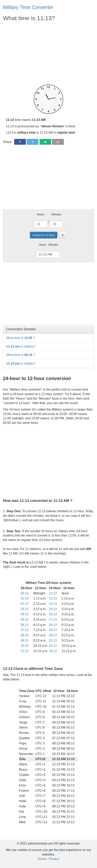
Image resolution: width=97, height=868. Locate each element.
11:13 (25, 651)
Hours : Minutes (48, 245)
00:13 (25, 593)
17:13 (53, 620)
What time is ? (21, 338)
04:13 (25, 614)
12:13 (53, 593)
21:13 (53, 640)
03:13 (25, 609)
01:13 (25, 598)
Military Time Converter (28, 7)
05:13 (25, 620)
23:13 (53, 651)
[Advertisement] (48, 53)
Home (42, 859)
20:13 (53, 635)
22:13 (53, 646)
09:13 (25, 640)
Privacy (54, 859)
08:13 (25, 635)
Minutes (56, 214)
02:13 (25, 604)
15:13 (53, 609)
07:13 (25, 630)
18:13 (53, 625)
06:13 (25, 625)
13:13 (53, 598)
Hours (41, 214)
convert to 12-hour (44, 235)
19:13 (53, 630)
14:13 (53, 604)
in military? (21, 346)
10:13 (25, 646)
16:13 (53, 614)
